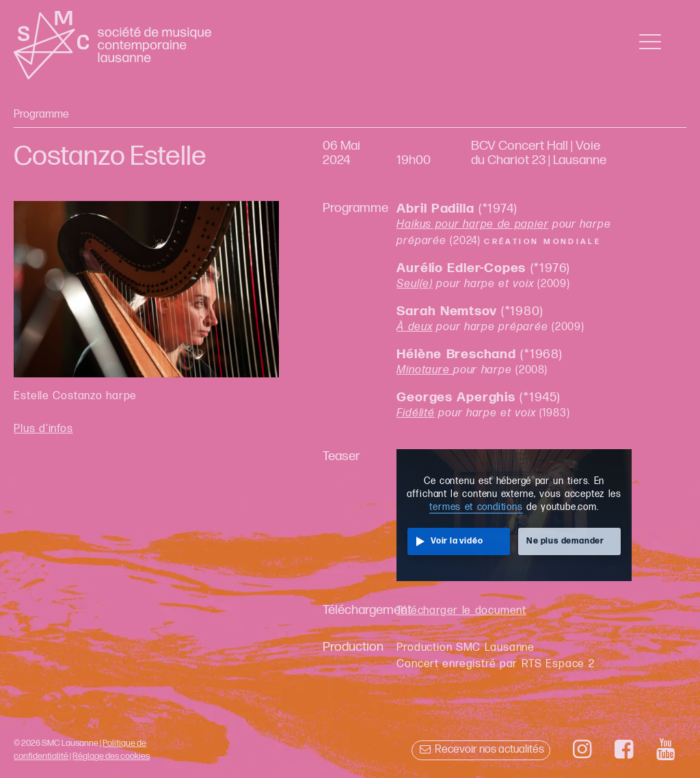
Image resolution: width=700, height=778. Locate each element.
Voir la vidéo (457, 541)
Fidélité (415, 413)
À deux (414, 327)
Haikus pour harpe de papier (472, 225)
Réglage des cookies (111, 756)
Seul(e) (415, 284)
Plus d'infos (43, 429)
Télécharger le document (461, 611)
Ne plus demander (565, 541)
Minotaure (425, 370)
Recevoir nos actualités (481, 750)
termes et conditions (476, 507)
